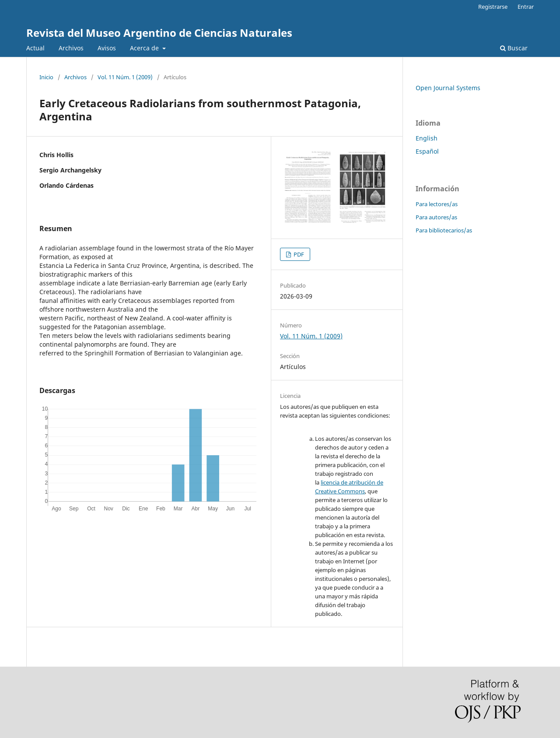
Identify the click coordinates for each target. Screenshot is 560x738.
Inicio (46, 77)
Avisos (107, 48)
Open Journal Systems (448, 88)
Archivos (71, 48)
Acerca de (145, 48)
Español (427, 151)
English (427, 138)
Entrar (526, 7)
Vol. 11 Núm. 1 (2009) (125, 77)
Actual (35, 48)
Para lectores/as (437, 204)
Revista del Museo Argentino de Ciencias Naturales (159, 33)
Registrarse (493, 7)
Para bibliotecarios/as (444, 230)
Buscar (514, 48)
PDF (298, 254)
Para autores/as (436, 217)
